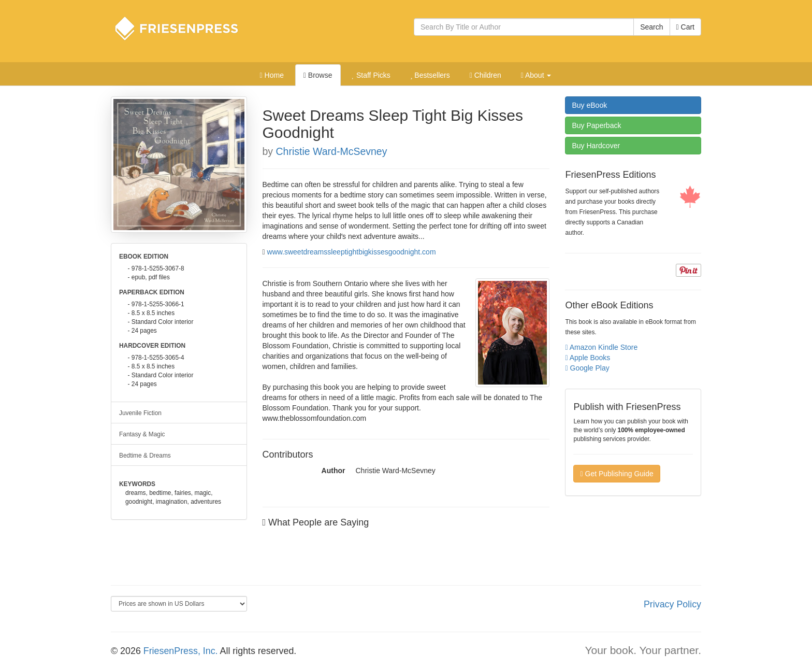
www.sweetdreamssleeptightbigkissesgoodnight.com (352, 252)
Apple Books (588, 358)
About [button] (536, 75)
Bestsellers (430, 75)
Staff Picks (371, 75)
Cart (685, 27)
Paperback (596, 125)
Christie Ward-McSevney (332, 151)
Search (651, 27)
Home (272, 75)
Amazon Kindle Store (601, 347)
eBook (589, 105)
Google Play (587, 368)
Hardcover (596, 146)
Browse (318, 75)
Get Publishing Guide (617, 474)
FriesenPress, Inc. (181, 651)
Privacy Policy (672, 604)
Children (485, 75)
